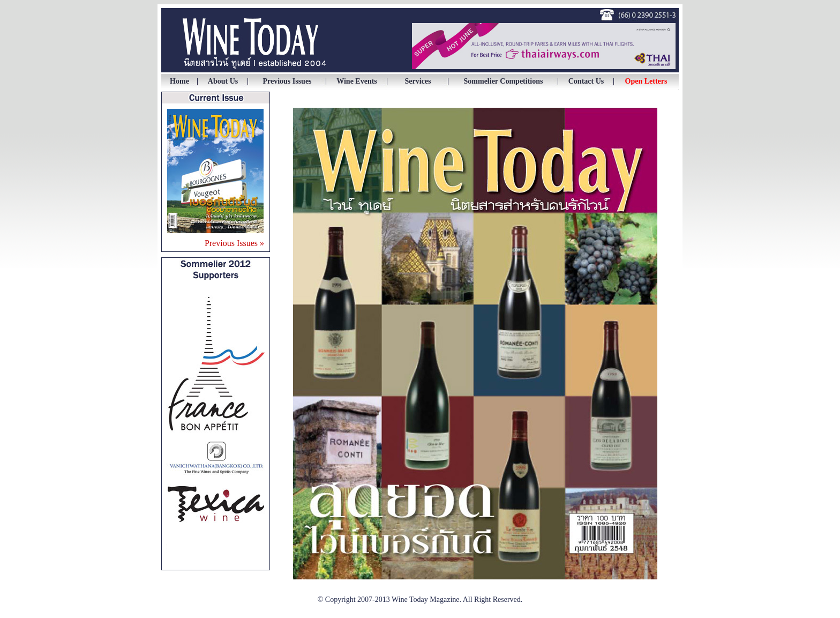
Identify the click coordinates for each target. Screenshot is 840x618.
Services (418, 81)
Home (179, 81)
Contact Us (586, 81)
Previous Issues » (234, 243)
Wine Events (357, 81)
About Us (223, 81)
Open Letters (646, 81)
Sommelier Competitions (504, 81)
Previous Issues (287, 81)
